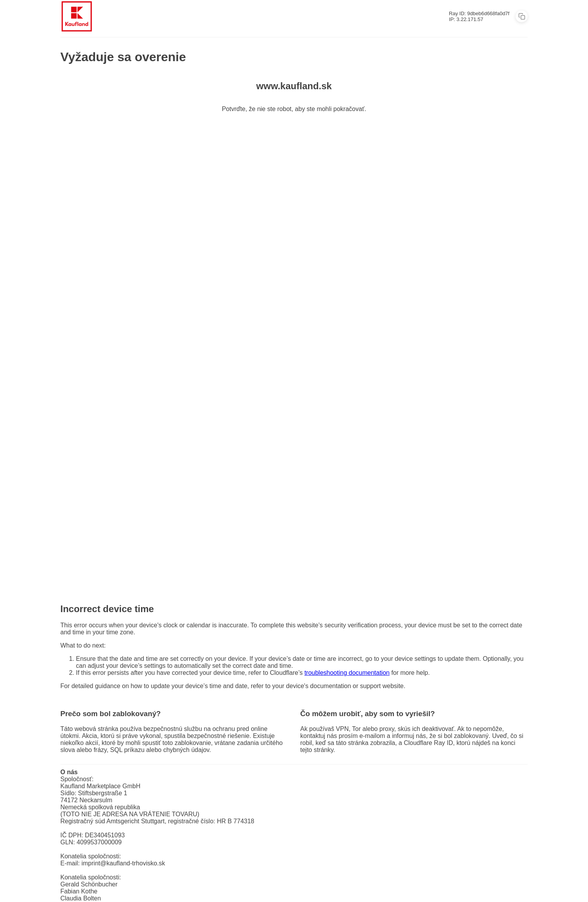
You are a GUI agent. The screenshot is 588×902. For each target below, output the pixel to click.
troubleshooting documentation (347, 673)
